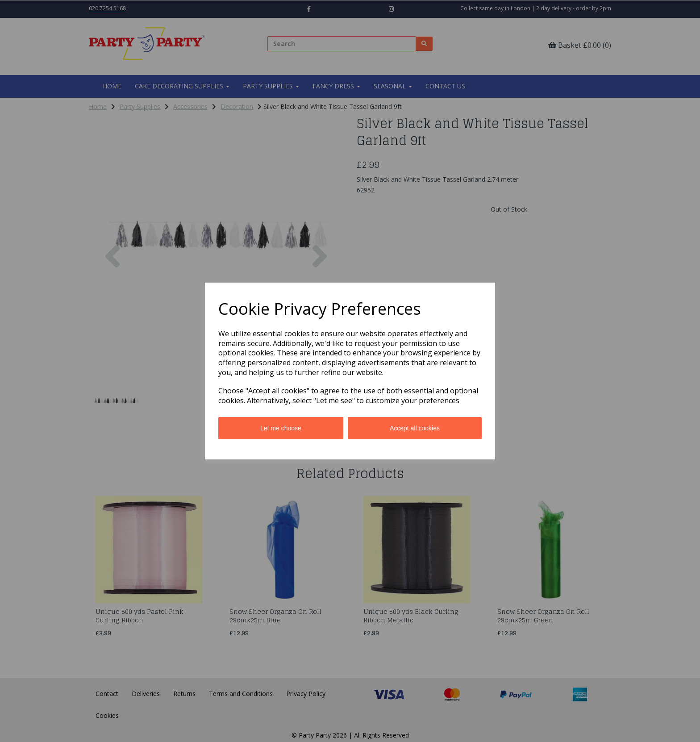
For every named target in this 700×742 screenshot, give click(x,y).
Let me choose (281, 428)
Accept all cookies (415, 428)
